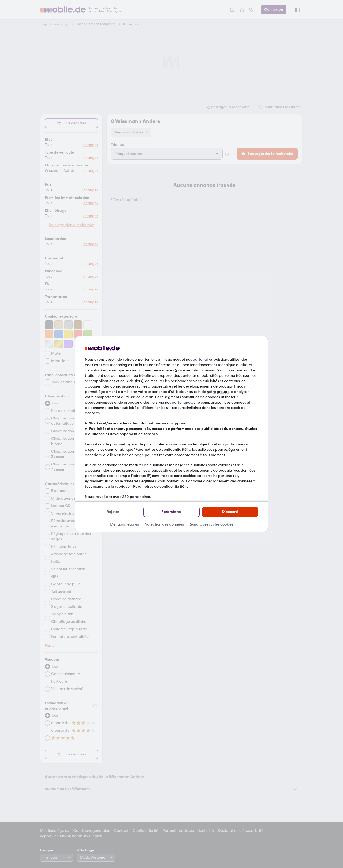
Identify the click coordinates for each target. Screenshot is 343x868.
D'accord (230, 512)
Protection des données (164, 524)
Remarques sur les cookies (211, 524)
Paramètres (171, 512)
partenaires (203, 360)
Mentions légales (124, 524)
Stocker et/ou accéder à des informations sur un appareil (138, 423)
